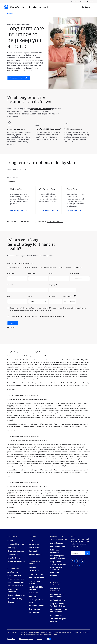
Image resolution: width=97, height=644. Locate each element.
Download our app (35, 554)
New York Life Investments (55, 590)
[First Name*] (17, 279)
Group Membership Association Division (57, 605)
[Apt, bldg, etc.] (62, 290)
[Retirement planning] (23, 267)
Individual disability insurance (36, 588)
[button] (75, 296)
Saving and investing (49, 267)
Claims (82, 2)
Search (46, 7)
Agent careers (13, 572)
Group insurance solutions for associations (56, 570)
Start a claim (33, 551)
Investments (33, 593)
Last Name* (32, 273)
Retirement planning (31, 267)
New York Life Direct (57, 600)
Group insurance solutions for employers (59, 563)
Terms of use (11, 639)
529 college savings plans (36, 601)
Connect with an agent (16, 544)
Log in (31, 541)
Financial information (15, 586)
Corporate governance (16, 579)
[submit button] (13, 323)
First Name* (11, 273)
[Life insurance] (8, 267)
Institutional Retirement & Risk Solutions (59, 611)
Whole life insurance (36, 578)
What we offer (15, 7)
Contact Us (74, 2)
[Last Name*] (38, 279)
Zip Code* (52, 296)
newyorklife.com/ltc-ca (55, 222)
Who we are (37, 7)
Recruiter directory (14, 558)
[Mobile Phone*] (80, 279)
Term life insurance (36, 574)
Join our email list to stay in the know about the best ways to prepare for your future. (37, 316)
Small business (34, 612)
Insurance (32, 567)
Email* (51, 273)
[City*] (17, 301)
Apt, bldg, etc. (54, 285)
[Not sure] (75, 267)
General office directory (16, 561)
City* (9, 296)
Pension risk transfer (58, 546)
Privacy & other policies (26, 639)
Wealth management (36, 606)
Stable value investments (54, 551)
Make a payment (35, 544)
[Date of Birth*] (69, 301)
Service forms (34, 547)
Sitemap (39, 639)
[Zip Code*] (55, 301)
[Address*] (28, 290)
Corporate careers (14, 575)
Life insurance (15, 267)
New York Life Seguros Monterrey (58, 620)
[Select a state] (38, 301)
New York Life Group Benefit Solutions (57, 595)
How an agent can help (16, 551)
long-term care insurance (41, 109)
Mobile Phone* (75, 273)
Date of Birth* (68, 296)
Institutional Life (56, 615)
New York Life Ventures (16, 595)
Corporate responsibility (16, 582)
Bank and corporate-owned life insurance (57, 557)
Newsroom (12, 602)
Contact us (11, 541)
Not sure (79, 267)
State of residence (13, 177)
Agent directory (13, 554)
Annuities (32, 596)
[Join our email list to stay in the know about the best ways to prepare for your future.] (8, 316)
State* (30, 296)
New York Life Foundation (13, 590)
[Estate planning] (59, 267)
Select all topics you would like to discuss (21, 263)
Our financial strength (15, 599)
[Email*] (59, 279)
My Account (90, 2)
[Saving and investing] (41, 267)
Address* (10, 285)
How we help (26, 7)
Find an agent (12, 547)
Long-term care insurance (34, 582)
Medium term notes (57, 543)
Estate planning (66, 267)
